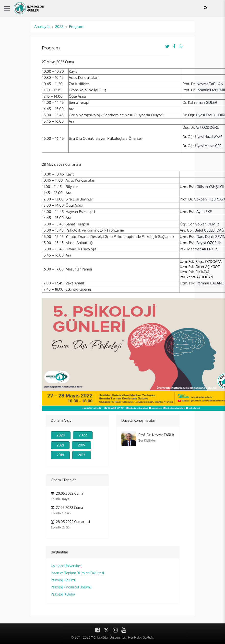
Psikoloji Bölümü (64, 580)
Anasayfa (42, 27)
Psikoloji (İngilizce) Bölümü (71, 587)
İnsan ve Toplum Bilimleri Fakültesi (77, 573)
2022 (59, 27)
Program (76, 27)
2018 (60, 455)
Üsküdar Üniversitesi (67, 566)
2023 (61, 435)
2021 (60, 445)
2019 (82, 445)
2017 (82, 455)
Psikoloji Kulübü (63, 594)
